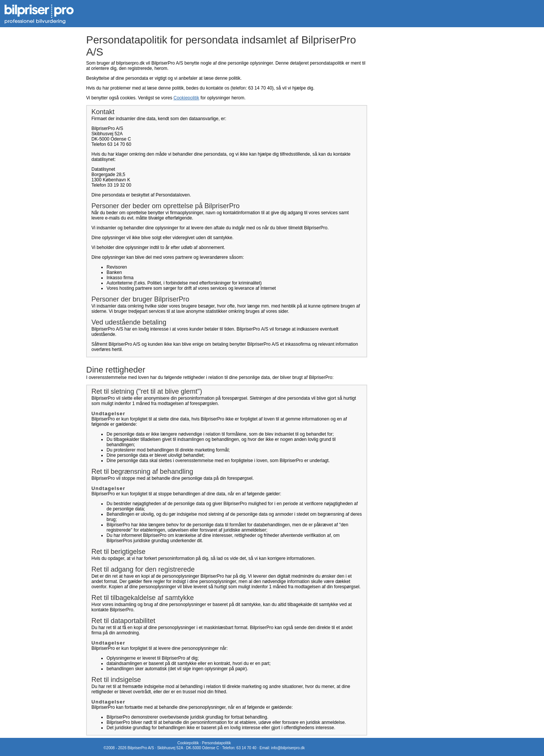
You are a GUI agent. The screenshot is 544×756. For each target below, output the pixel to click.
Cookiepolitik (186, 98)
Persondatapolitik (216, 743)
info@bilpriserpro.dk (288, 748)
